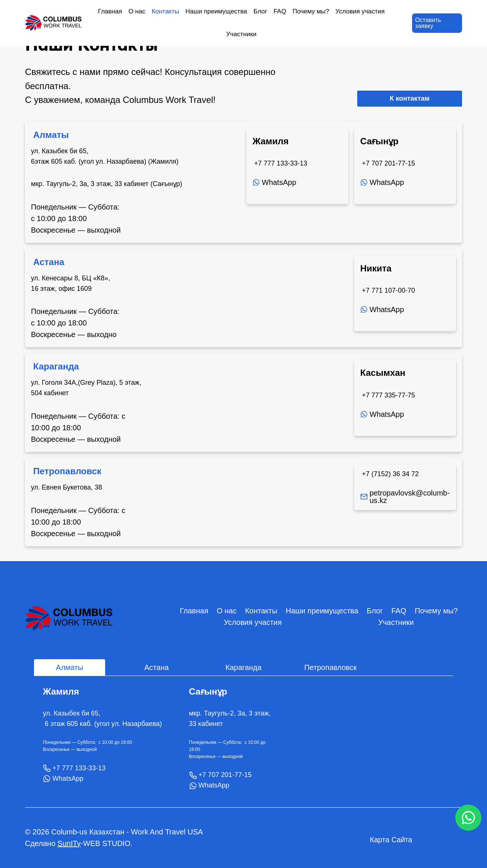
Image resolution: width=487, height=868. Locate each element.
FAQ (280, 11)
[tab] (70, 667)
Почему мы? (311, 11)
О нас (137, 11)
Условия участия (360, 11)
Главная (110, 11)
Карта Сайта (391, 840)
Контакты (165, 11)
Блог (260, 11)
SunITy (69, 843)
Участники (241, 34)
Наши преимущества (216, 11)
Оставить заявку (428, 23)
